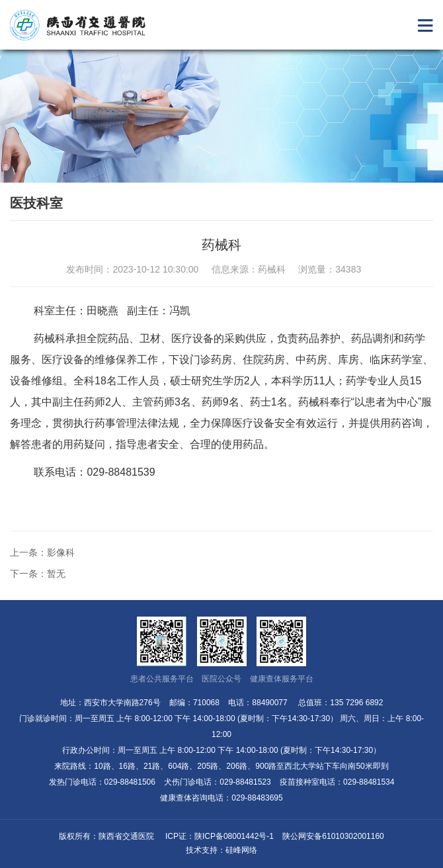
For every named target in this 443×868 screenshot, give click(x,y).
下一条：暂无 (38, 574)
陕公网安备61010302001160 (333, 836)
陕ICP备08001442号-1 (234, 836)
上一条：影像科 (42, 552)
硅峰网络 (241, 850)
